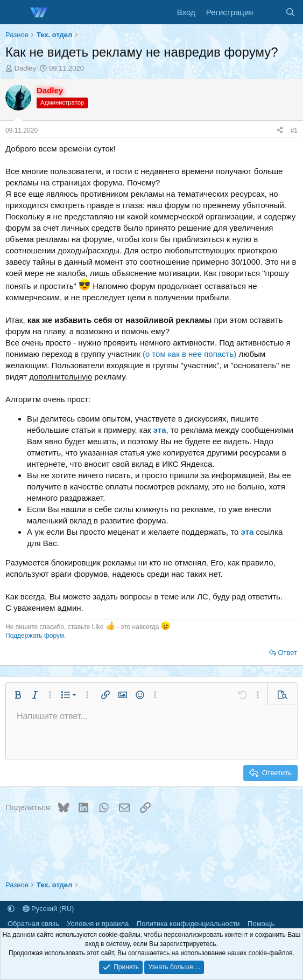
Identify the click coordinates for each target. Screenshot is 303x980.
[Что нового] (269, 12)
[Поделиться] (280, 131)
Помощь (261, 924)
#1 (294, 130)
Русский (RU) (48, 909)
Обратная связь (33, 924)
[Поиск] (290, 12)
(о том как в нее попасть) (189, 354)
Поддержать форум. (36, 636)
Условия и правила (98, 924)
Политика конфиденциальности (188, 924)
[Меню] (15, 12)
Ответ (287, 653)
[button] (18, 695)
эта (160, 430)
